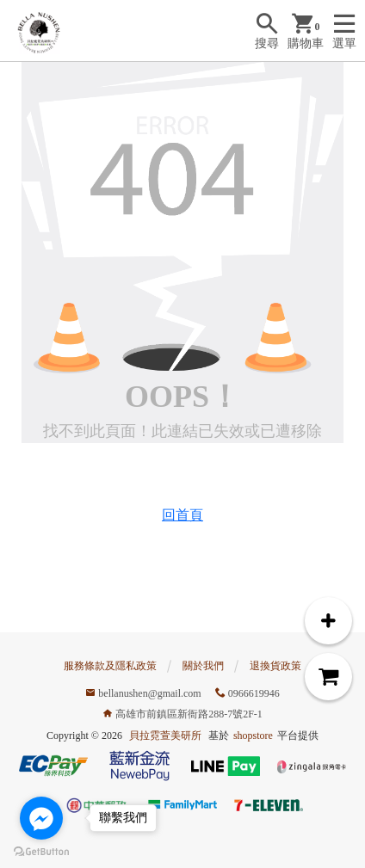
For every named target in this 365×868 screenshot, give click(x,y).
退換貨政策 (275, 666)
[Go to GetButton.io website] (41, 851)
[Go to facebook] (41, 818)
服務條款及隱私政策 (110, 666)
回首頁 (182, 515)
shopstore (253, 736)
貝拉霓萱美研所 (165, 736)
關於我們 (203, 666)
